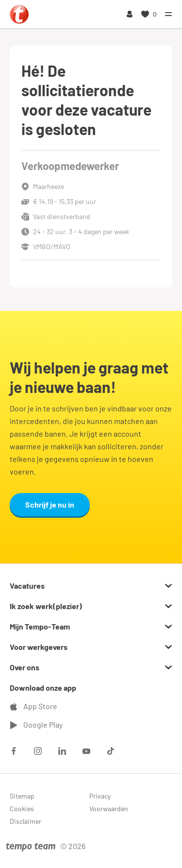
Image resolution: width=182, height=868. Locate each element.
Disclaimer (25, 821)
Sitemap (22, 796)
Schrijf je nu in (50, 504)
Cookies (22, 808)
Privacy (100, 796)
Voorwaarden (109, 808)
